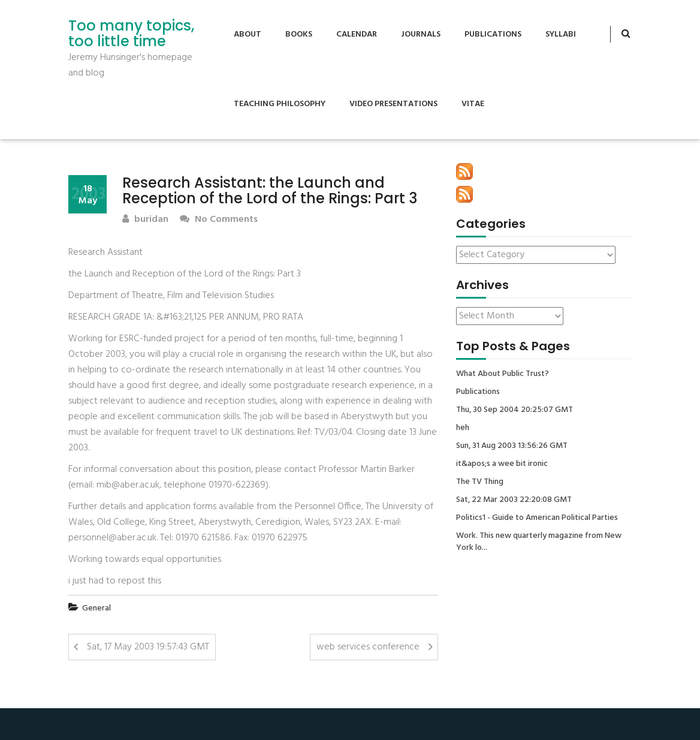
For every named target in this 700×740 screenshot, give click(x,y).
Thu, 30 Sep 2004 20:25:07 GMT (515, 410)
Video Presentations (393, 104)
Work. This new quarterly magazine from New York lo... (539, 542)
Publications (493, 34)
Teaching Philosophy (280, 104)
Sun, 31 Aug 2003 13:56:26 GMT (512, 446)
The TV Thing (480, 482)
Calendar (357, 34)
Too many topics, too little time (131, 34)
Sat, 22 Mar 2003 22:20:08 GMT (514, 500)
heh (463, 428)
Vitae (473, 104)
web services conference (368, 647)
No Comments (219, 220)
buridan (145, 220)
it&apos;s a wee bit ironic (502, 464)
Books (299, 34)
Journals (421, 34)
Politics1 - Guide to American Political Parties (537, 518)
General (96, 608)
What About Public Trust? (503, 374)
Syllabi (561, 34)
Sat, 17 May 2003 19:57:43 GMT (148, 647)
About (248, 34)
